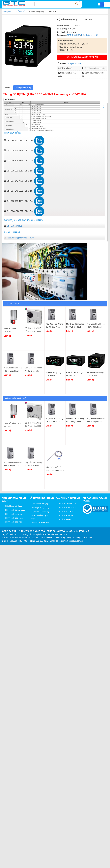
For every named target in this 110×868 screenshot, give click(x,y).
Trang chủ (7, 11)
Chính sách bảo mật (13, 522)
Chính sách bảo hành (13, 518)
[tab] (8, 88)
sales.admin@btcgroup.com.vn (20, 238)
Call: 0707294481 (14, 226)
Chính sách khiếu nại (13, 514)
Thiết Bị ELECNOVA (67, 508)
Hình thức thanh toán (40, 523)
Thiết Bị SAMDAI (65, 515)
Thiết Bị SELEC (65, 519)
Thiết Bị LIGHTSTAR (67, 504)
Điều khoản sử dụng (13, 506)
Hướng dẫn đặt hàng (40, 508)
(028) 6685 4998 (74, 64)
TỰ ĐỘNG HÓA (20, 11)
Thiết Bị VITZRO (65, 512)
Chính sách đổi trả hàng (14, 510)
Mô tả (8, 88)
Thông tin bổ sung (23, 88)
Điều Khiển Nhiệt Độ (90, 35)
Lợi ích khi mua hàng (40, 512)
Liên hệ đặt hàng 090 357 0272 (82, 57)
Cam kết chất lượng (40, 504)
